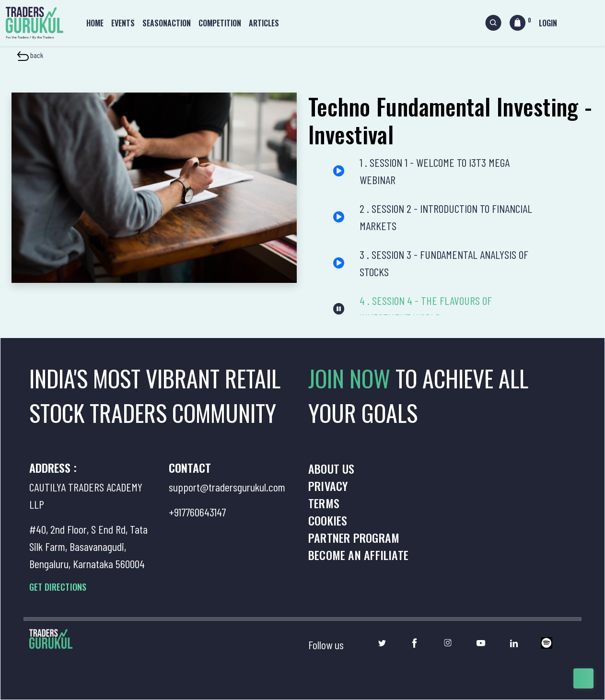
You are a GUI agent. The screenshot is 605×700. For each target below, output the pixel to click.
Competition (220, 23)
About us (332, 468)
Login (548, 23)
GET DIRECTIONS (58, 587)
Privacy (328, 486)
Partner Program (354, 537)
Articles (264, 23)
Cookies (328, 520)
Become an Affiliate (358, 555)
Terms (324, 503)
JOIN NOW (352, 378)
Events (123, 23)
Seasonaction (167, 23)
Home (95, 23)
